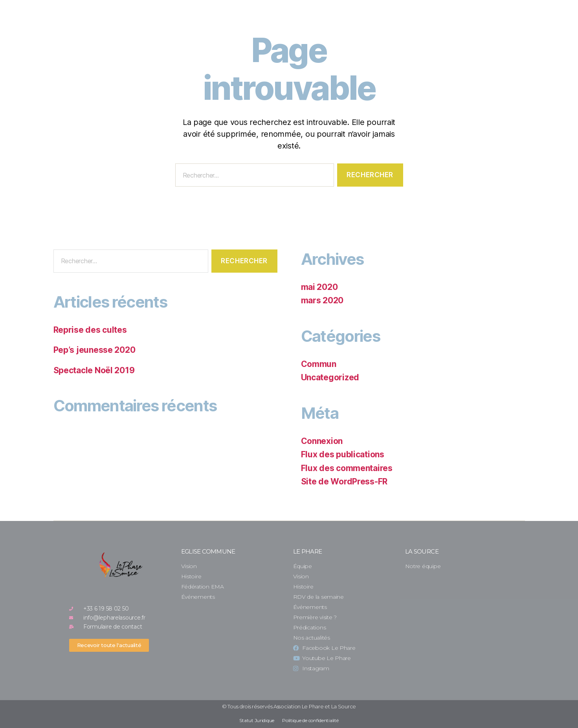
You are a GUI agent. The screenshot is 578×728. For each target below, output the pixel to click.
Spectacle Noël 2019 (94, 370)
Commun (319, 364)
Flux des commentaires (347, 468)
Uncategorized (330, 377)
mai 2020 (319, 287)
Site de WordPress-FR (344, 481)
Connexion (322, 441)
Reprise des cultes (90, 330)
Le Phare (308, 551)
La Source (422, 551)
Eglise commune (208, 551)
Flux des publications (343, 454)
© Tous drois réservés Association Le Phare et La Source (289, 706)
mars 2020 (322, 300)
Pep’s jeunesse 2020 (94, 350)
